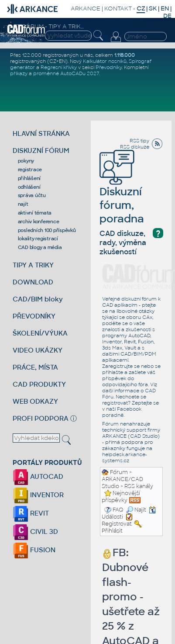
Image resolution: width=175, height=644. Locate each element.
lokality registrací (38, 239)
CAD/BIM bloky (38, 299)
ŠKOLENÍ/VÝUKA (40, 333)
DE (167, 16)
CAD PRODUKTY (39, 384)
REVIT (31, 513)
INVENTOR (38, 495)
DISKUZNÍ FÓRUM (41, 151)
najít (23, 204)
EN (165, 9)
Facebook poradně (122, 412)
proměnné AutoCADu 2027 (66, 73)
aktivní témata (35, 213)
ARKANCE (86, 9)
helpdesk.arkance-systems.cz (125, 457)
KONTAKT (118, 9)
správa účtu (32, 195)
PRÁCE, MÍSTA (35, 367)
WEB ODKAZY (35, 401)
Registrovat (117, 524)
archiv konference (39, 222)
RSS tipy (139, 141)
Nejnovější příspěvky (121, 497)
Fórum (119, 472)
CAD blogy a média (40, 247)
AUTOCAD (38, 476)
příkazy (19, 73)
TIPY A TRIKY (33, 265)
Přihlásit (112, 531)
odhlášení (29, 187)
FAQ (118, 510)
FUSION (34, 550)
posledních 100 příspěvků (47, 230)
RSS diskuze (135, 147)
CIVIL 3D (35, 531)
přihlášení (29, 178)
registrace (30, 170)
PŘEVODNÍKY (34, 316)
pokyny (26, 161)
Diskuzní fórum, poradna (122, 192)
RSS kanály (139, 486)
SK (153, 9)
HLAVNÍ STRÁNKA (41, 133)
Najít (136, 510)
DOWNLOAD (33, 282)
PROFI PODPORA (41, 418)
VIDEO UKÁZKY (38, 350)
